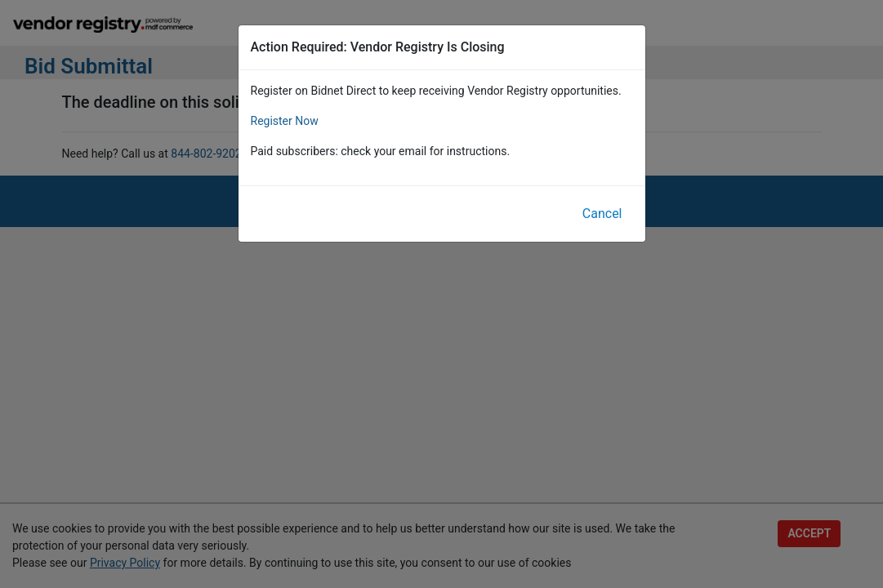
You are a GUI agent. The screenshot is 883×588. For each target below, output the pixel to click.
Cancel (602, 214)
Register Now (285, 121)
